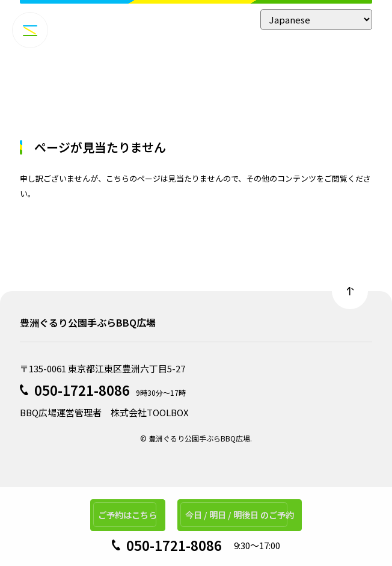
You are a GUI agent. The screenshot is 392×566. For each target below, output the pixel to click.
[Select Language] (316, 20)
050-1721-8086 (82, 390)
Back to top (350, 291)
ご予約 (124, 513)
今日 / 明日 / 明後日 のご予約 (243, 513)
